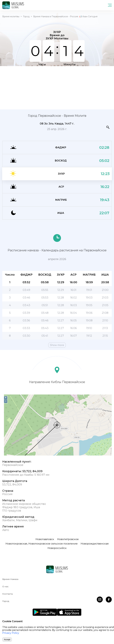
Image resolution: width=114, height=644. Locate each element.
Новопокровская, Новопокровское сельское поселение (42, 544)
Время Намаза (10, 579)
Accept (7, 639)
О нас (5, 586)
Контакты (8, 594)
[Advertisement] (57, 87)
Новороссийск (57, 548)
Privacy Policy (11, 633)
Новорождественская (95, 544)
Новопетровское (68, 539)
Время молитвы (11, 16)
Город (26, 16)
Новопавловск (45, 539)
